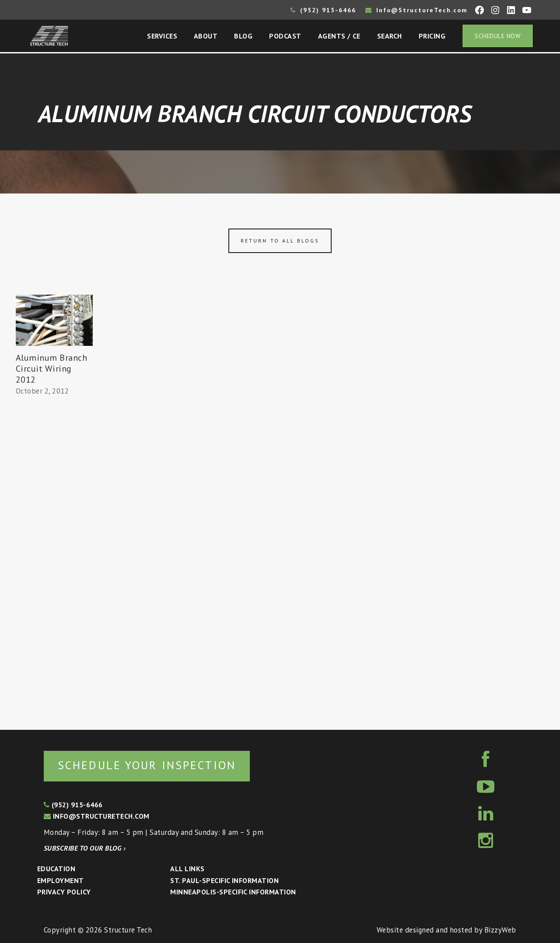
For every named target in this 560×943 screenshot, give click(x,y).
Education (56, 869)
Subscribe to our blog (85, 848)
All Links (187, 869)
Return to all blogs (280, 241)
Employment (61, 880)
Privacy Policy (64, 892)
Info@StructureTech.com (416, 10)
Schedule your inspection (147, 765)
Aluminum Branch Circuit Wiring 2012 (52, 369)
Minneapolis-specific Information (233, 892)
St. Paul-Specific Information (224, 880)
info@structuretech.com (97, 816)
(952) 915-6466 (323, 10)
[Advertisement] (54, 559)
